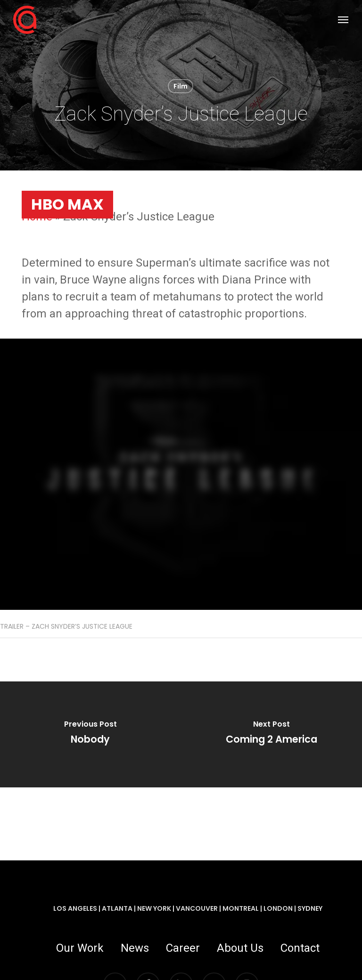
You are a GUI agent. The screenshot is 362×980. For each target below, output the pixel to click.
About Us (240, 948)
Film (181, 86)
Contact (300, 948)
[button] (343, 20)
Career (183, 948)
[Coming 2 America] (271, 734)
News (135, 948)
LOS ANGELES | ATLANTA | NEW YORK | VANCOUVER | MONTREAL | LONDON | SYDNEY (188, 908)
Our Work (80, 948)
